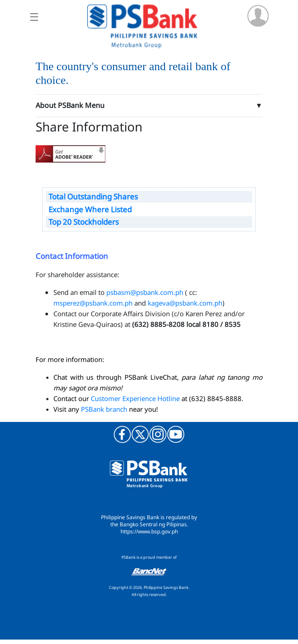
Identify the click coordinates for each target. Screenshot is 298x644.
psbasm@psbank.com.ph (145, 292)
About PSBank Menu (70, 105)
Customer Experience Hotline (135, 398)
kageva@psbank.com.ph (185, 303)
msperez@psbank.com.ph (93, 303)
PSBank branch (104, 409)
